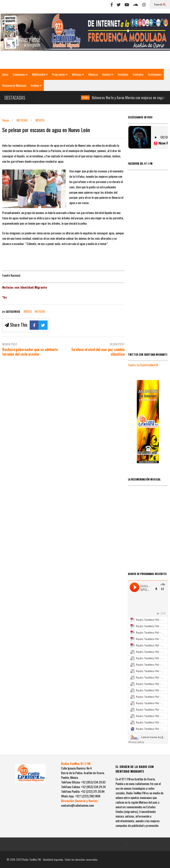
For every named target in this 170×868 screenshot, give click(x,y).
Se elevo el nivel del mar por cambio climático (98, 352)
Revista (108, 74)
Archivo (36, 85)
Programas (60, 74)
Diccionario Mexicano (14, 85)
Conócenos (20, 74)
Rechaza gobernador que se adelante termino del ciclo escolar (30, 352)
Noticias (78, 74)
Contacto (138, 74)
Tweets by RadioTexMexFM (143, 365)
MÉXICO (28, 311)
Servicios (123, 74)
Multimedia (40, 74)
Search (160, 4)
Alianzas (93, 74)
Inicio (5, 74)
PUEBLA (87, 97)
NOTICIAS (40, 311)
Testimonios (155, 74)
